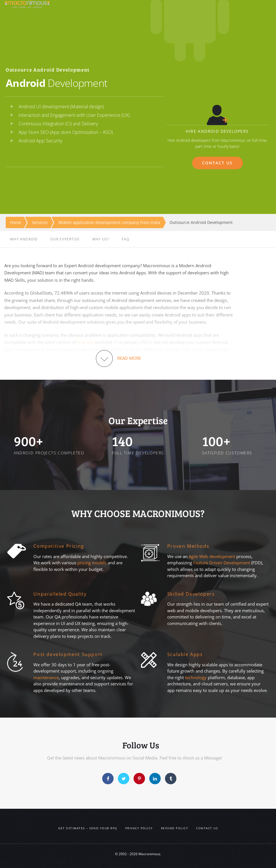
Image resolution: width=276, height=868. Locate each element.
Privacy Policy (139, 828)
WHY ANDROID (24, 239)
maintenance (46, 677)
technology (196, 677)
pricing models (92, 563)
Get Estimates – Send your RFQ (88, 828)
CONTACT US (217, 163)
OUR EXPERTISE (65, 239)
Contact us (207, 828)
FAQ (125, 239)
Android (85, 342)
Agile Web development (212, 556)
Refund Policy (175, 828)
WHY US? (101, 239)
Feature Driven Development (222, 563)
